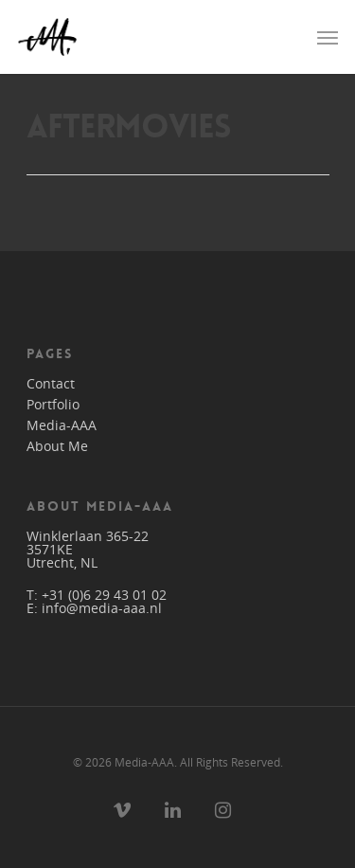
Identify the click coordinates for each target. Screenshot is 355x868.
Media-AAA (62, 425)
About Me (57, 446)
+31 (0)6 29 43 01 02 (104, 595)
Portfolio (53, 405)
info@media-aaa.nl (102, 608)
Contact (51, 384)
